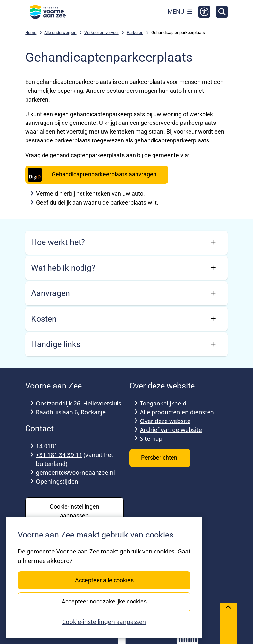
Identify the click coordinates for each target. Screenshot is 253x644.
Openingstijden (57, 481)
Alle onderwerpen (60, 33)
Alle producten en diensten (177, 412)
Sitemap (151, 438)
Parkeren (135, 33)
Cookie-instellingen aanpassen (104, 622)
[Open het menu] (180, 12)
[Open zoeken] (222, 12)
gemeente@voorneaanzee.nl (75, 472)
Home (31, 33)
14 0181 (47, 446)
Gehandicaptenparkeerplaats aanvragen (91, 175)
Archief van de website (171, 430)
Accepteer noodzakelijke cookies (104, 601)
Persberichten (160, 458)
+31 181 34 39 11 (59, 455)
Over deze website (165, 421)
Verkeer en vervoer (102, 33)
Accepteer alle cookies (104, 580)
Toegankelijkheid (163, 403)
